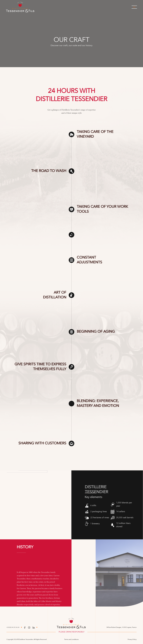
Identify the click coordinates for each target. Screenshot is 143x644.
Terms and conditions (71, 639)
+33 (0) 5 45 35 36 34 (13, 627)
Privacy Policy (132, 639)
